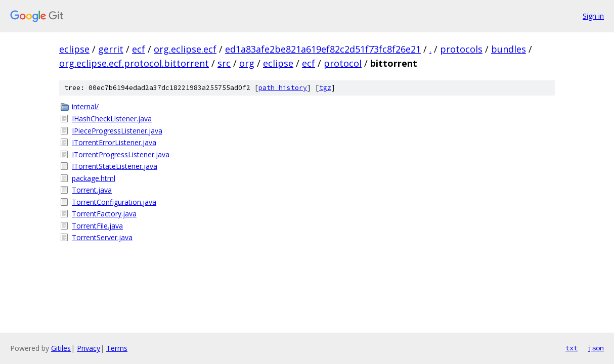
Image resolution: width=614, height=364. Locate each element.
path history (283, 88)
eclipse (74, 49)
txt (572, 348)
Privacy (89, 348)
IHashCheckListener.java (112, 119)
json (596, 348)
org (247, 63)
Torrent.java (92, 190)
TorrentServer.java (102, 237)
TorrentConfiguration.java (114, 202)
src (224, 63)
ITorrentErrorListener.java (114, 142)
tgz (325, 88)
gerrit (111, 49)
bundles (509, 49)
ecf (139, 49)
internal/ (85, 106)
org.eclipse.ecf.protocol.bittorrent (134, 63)
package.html (94, 178)
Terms (117, 348)
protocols (461, 49)
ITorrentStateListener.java (115, 166)
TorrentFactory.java (104, 214)
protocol (343, 63)
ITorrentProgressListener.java (121, 154)
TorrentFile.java (97, 226)
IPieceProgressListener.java (117, 131)
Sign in (593, 16)
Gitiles (61, 348)
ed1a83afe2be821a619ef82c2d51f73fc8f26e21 (323, 49)
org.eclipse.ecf (185, 49)
